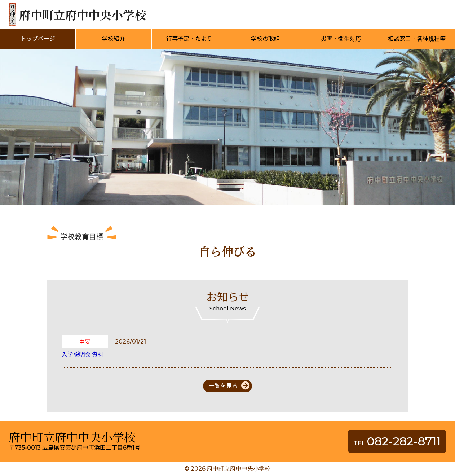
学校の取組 (265, 39)
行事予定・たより (189, 39)
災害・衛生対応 (341, 39)
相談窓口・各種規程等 (417, 39)
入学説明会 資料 (83, 355)
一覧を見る (223, 386)
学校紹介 (114, 39)
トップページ (38, 39)
